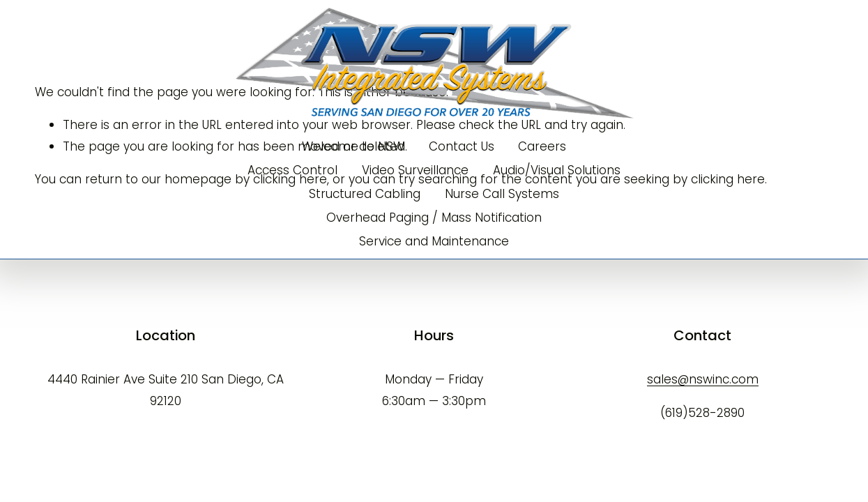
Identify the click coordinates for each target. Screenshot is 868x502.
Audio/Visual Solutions (557, 170)
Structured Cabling (365, 194)
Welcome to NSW (353, 146)
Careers (542, 146)
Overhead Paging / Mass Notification (434, 218)
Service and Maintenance (434, 241)
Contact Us (462, 146)
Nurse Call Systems (502, 194)
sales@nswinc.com (703, 379)
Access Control (292, 170)
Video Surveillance (415, 170)
